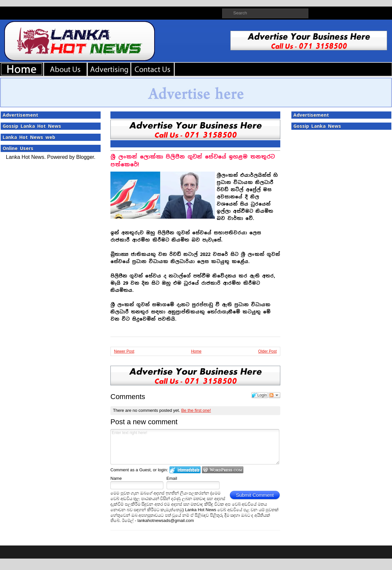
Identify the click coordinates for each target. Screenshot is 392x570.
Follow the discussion (274, 395)
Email (172, 478)
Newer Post (124, 351)
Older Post (267, 351)
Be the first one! (196, 410)
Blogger (85, 157)
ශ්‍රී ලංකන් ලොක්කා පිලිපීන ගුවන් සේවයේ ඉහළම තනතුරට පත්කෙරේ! (193, 161)
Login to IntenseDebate (185, 470)
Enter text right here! (195, 447)
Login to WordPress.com (223, 470)
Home (196, 351)
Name (116, 478)
